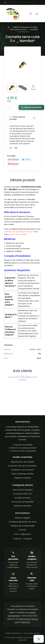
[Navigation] (31, 14)
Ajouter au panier (31, 107)
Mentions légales (23, 518)
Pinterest (13, 164)
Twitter (26, 160)
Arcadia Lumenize (22, 498)
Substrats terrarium (23, 506)
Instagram (28, 539)
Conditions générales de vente (23, 522)
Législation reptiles (22, 478)
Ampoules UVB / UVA (22, 494)
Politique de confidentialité (22, 526)
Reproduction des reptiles (22, 462)
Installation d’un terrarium (23, 470)
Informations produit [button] (23, 118)
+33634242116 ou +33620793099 (20, 2)
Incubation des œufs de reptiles (22, 466)
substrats (26, 622)
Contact (23, 530)
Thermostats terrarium (22, 490)
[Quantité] (12, 107)
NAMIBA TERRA (35, 349)
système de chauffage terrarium (19, 232)
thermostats (25, 619)
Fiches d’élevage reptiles (23, 474)
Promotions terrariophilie (22, 502)
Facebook (13, 160)
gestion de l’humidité (17, 234)
